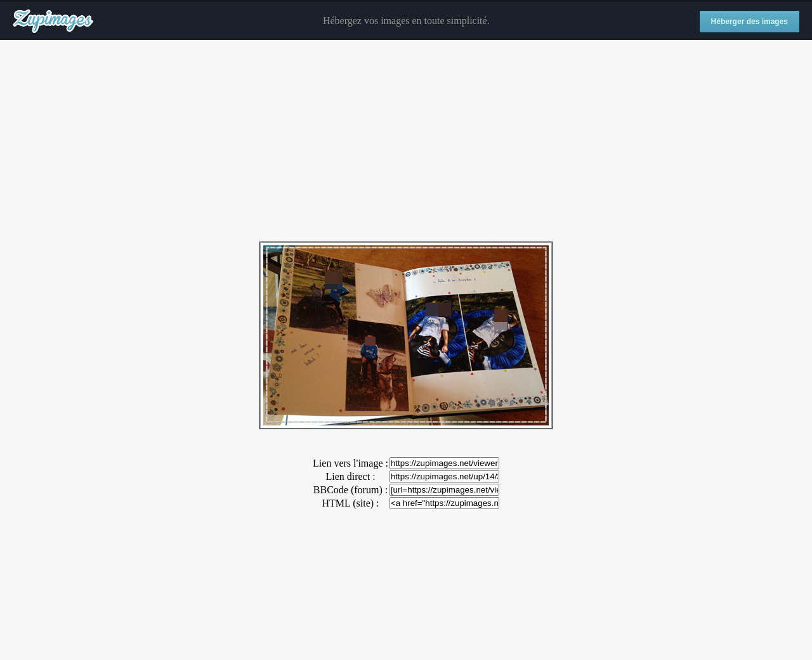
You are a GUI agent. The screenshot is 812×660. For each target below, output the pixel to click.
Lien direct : (350, 476)
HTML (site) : (350, 503)
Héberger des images (750, 22)
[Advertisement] (406, 141)
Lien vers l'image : (350, 463)
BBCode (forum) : (350, 490)
